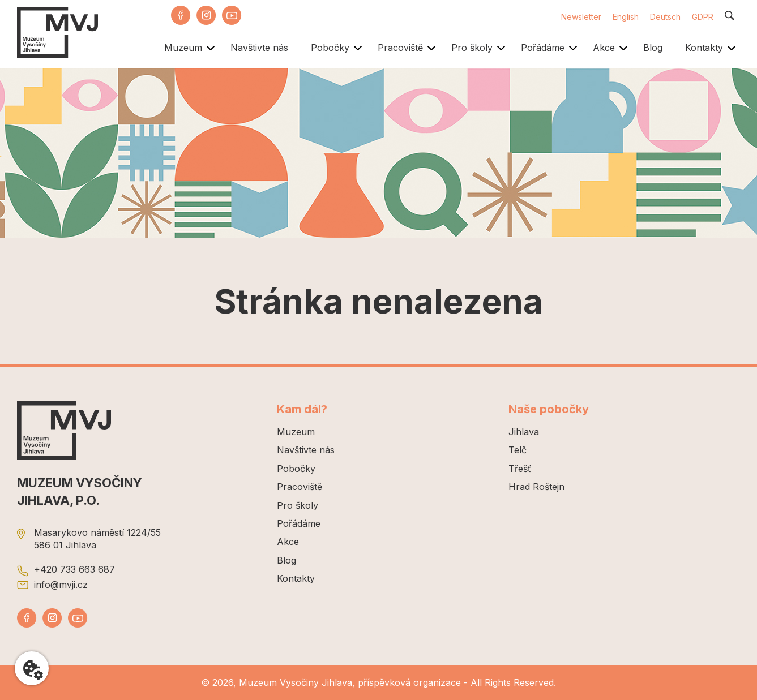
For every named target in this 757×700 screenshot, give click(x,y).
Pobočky (330, 48)
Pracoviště (400, 48)
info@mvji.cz (61, 585)
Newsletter (581, 17)
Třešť (520, 469)
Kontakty (704, 48)
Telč (518, 450)
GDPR (703, 17)
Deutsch (665, 17)
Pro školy (472, 48)
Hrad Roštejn (536, 487)
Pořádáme (543, 48)
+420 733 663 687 (74, 569)
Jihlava (524, 432)
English (626, 17)
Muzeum (183, 48)
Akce (604, 48)
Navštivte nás (259, 48)
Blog (653, 48)
